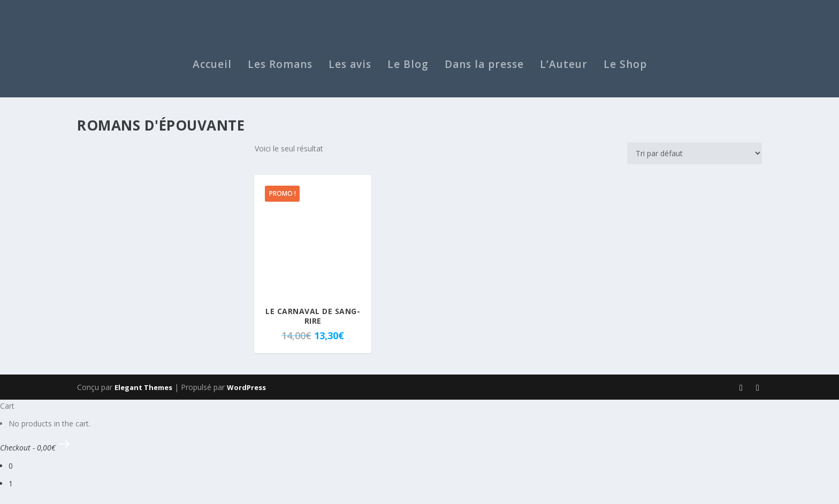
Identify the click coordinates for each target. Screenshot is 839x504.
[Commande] (695, 160)
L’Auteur (564, 72)
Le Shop (625, 72)
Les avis (350, 72)
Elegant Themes (143, 393)
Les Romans (280, 72)
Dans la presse (484, 72)
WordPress (246, 393)
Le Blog (408, 72)
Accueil (212, 72)
